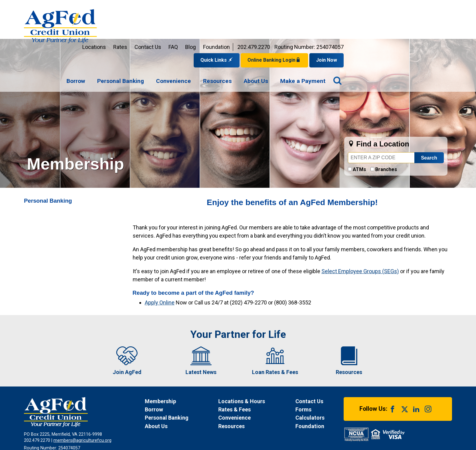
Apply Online (160, 263)
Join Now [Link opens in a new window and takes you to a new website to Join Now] (435, 21)
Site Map (236, 424)
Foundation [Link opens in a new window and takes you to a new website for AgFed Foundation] (325, 7)
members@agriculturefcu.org (82, 401)
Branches (386, 130)
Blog (299, 7)
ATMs (359, 130)
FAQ (282, 7)
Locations (202, 7)
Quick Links (325, 21)
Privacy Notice (120, 424)
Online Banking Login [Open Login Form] (383, 21)
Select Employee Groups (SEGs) (360, 232)
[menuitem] (184, 42)
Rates (229, 7)
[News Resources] (251, 387)
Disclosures (208, 424)
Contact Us (256, 7)
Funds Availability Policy (166, 424)
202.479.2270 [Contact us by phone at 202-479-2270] (362, 7)
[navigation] (304, 42)
